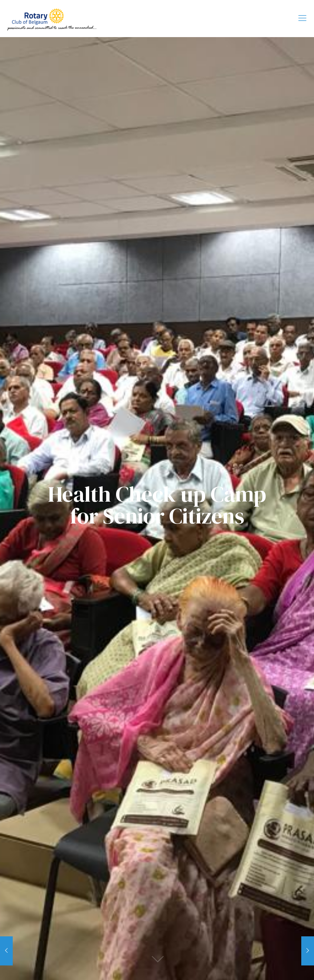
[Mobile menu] (302, 19)
